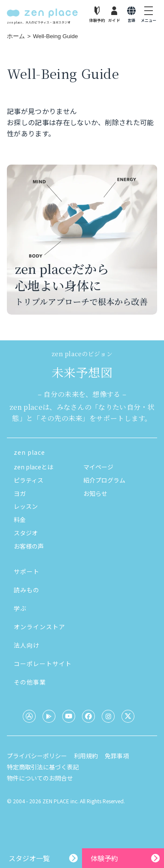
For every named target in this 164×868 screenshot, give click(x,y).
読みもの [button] (27, 590)
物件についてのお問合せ (40, 778)
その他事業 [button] (30, 682)
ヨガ (20, 493)
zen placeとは (33, 467)
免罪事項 (117, 756)
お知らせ (95, 493)
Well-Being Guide (56, 36)
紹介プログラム (104, 480)
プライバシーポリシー (37, 756)
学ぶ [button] (20, 608)
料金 (20, 520)
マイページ (98, 467)
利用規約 (86, 756)
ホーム (16, 36)
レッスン (26, 506)
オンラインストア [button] (39, 627)
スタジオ (26, 533)
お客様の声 (29, 546)
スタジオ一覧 (29, 858)
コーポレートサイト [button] (43, 664)
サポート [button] (27, 571)
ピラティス (29, 480)
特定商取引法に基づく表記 (43, 767)
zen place (29, 452)
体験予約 (104, 858)
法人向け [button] (27, 645)
